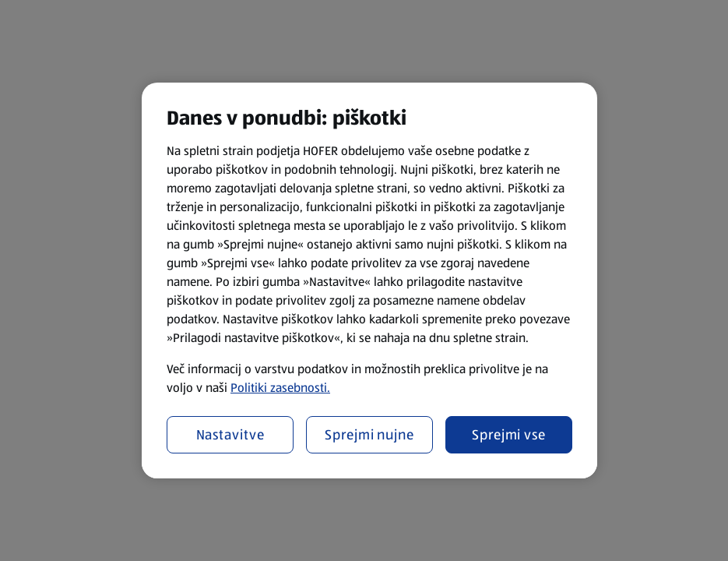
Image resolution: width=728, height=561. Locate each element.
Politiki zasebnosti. (280, 388)
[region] (369, 280)
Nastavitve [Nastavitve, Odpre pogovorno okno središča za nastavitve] (230, 435)
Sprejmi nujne (369, 435)
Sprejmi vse (509, 435)
